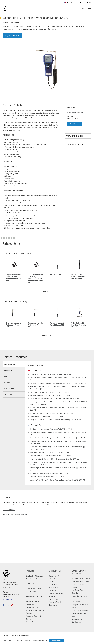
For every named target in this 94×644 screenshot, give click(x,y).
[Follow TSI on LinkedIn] (8, 605)
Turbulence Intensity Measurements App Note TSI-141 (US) (52, 474)
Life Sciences (76, 602)
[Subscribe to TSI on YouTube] (12, 605)
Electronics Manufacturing (81, 578)
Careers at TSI (54, 576)
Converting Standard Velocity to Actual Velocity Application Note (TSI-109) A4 (58, 383)
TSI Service (52, 505)
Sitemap (27, 640)
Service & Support (34, 596)
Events (51, 582)
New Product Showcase (34, 576)
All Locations (7, 599)
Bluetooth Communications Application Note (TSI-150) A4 (51, 374)
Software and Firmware (34, 589)
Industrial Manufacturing (80, 599)
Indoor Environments (79, 596)
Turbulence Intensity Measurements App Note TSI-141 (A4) (51, 413)
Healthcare (76, 587)
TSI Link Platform (32, 592)
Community (53, 605)
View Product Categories (35, 579)
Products (30, 571)
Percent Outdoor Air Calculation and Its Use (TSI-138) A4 (51, 395)
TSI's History (53, 599)
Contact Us (75, 124)
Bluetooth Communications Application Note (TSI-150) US (51, 429)
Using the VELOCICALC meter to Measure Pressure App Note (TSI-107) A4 (57, 420)
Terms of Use (18, 640)
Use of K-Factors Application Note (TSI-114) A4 (47, 416)
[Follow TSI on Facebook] (4, 605)
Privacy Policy (7, 640)
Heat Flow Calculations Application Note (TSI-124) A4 (49, 392)
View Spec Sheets (75, 144)
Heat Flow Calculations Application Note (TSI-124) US (49, 452)
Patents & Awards (55, 602)
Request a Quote (12, 36)
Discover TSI (55, 571)
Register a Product (32, 607)
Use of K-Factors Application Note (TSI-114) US (47, 477)
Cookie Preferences (56, 640)
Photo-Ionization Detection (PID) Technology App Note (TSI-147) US (55, 459)
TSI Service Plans (9, 510)
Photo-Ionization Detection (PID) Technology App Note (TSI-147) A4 (54, 399)
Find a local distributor (75, 112)
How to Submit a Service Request (15, 515)
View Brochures (75, 136)
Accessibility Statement (39, 640)
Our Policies (53, 591)
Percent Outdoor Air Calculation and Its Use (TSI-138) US (51, 456)
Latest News (53, 579)
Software (30, 584)
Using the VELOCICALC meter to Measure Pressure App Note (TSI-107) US (58, 480)
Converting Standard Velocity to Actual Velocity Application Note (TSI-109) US (58, 438)
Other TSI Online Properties (80, 572)
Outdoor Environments (80, 611)
